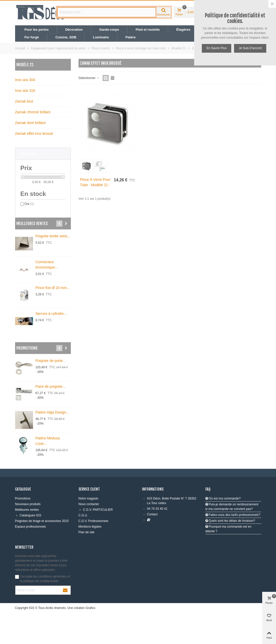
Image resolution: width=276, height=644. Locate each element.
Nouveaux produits (28, 504)
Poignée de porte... (51, 361)
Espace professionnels (31, 527)
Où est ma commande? (223, 498)
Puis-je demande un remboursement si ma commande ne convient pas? (232, 507)
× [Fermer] (272, 4)
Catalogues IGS (28, 515)
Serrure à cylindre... (51, 314)
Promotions (27, 348)
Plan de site (87, 532)
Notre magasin (89, 498)
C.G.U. (83, 515)
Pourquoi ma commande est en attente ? (228, 529)
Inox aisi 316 (25, 91)
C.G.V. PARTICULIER (96, 510)
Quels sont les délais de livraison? (230, 521)
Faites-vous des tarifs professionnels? (233, 515)
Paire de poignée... (51, 386)
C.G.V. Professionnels (93, 521)
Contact (152, 514)
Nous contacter (89, 504)
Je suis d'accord (250, 48)
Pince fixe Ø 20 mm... (53, 288)
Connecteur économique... (47, 265)
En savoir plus (217, 48)
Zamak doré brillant (30, 123)
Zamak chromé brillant (33, 112)
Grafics (91, 608)
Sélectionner (89, 78)
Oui (29, 204)
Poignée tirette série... (53, 236)
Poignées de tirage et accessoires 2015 (42, 521)
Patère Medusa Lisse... (48, 441)
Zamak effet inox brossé (34, 134)
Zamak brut (24, 101)
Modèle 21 (25, 65)
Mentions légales (90, 527)
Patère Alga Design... (52, 412)
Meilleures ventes (32, 224)
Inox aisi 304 (25, 80)
